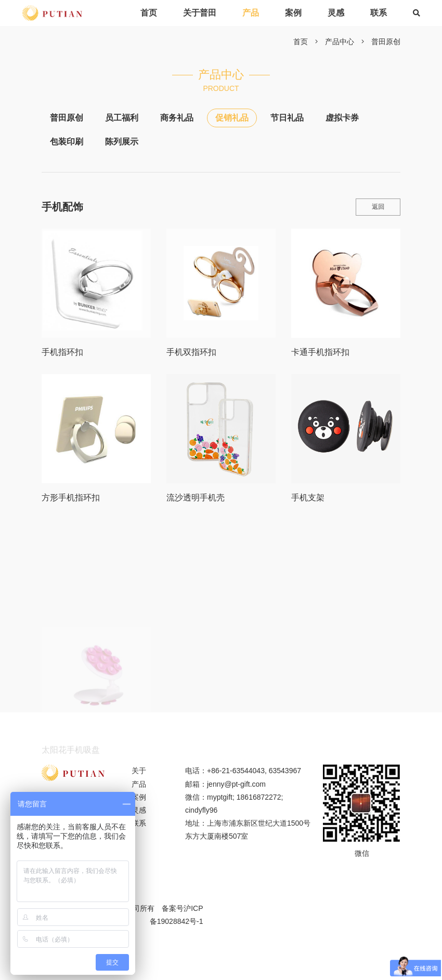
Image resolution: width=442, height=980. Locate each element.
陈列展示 (122, 142)
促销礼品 (232, 118)
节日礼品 (287, 118)
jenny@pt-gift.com (236, 784)
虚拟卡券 (342, 118)
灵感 (336, 13)
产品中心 (340, 42)
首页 (149, 13)
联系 (379, 13)
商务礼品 (177, 118)
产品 (251, 13)
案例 (293, 13)
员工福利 (122, 118)
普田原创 (386, 42)
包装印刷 (67, 142)
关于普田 (200, 13)
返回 (378, 207)
